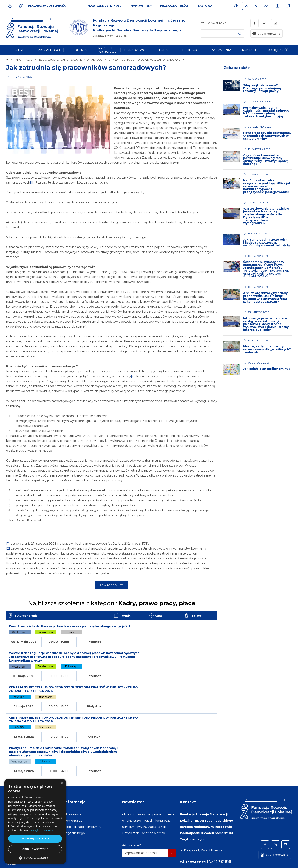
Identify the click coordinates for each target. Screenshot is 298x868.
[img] (135, 28)
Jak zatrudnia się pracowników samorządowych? (86, 68)
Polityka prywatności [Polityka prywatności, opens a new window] (43, 830)
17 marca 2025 (22, 77)
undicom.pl (283, 863)
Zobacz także (237, 68)
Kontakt (188, 763)
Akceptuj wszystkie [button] (35, 839)
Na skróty (16, 763)
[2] (133, 376)
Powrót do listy (112, 585)
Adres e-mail (132, 806)
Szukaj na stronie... (215, 23)
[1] (32, 182)
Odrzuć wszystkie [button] (35, 849)
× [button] (62, 783)
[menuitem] (20, 50)
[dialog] (35, 821)
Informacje (75, 763)
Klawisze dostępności (105, 6)
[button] (35, 858)
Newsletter (133, 763)
